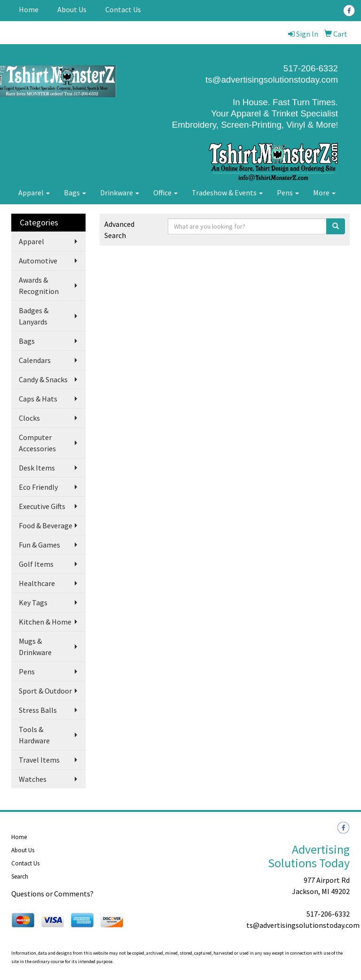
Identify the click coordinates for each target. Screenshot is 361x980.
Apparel (34, 193)
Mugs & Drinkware (35, 647)
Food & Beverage (46, 525)
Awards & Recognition (39, 286)
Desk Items (37, 468)
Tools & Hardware (34, 735)
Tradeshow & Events (227, 193)
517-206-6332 (328, 914)
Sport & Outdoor (45, 691)
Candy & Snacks (43, 379)
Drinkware (120, 193)
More (324, 193)
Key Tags (33, 602)
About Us (72, 9)
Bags (75, 193)
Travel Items (39, 760)
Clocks (29, 418)
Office (165, 193)
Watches (33, 779)
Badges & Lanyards (34, 316)
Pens (288, 193)
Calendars (35, 360)
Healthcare (37, 583)
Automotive (38, 261)
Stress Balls (38, 710)
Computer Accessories (37, 443)
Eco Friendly (38, 487)
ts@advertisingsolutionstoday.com (272, 80)
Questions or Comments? (52, 894)
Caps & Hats (38, 399)
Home (29, 9)
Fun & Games (39, 545)
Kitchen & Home (45, 622)
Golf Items (36, 564)
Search (20, 876)
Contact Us (123, 9)
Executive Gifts (42, 506)
